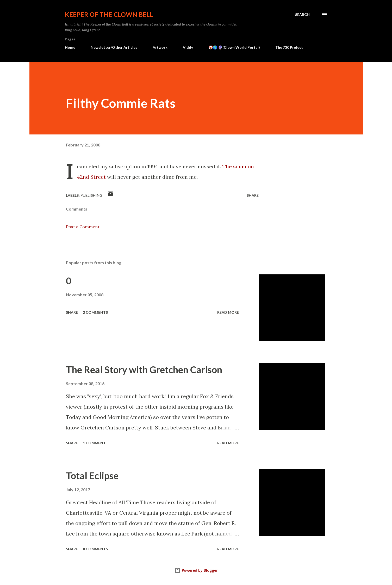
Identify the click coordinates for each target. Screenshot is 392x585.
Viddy (188, 47)
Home (70, 47)
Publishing (91, 195)
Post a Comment (83, 227)
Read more (228, 312)
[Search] (302, 15)
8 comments (95, 549)
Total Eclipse (92, 476)
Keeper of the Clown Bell (109, 14)
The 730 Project (289, 47)
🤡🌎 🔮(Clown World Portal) (234, 47)
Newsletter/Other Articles (114, 47)
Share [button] (253, 195)
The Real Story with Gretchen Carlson (144, 370)
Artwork (160, 47)
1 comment (94, 443)
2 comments (95, 312)
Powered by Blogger (196, 570)
